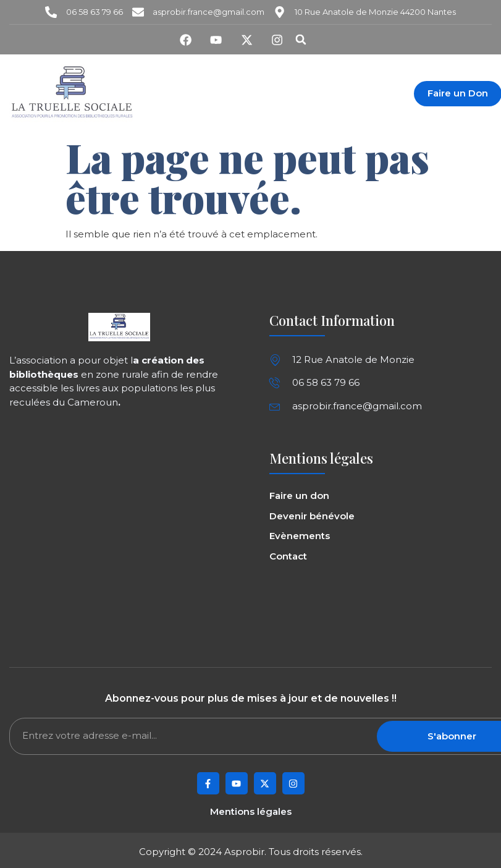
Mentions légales (321, 458)
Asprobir (174, 84)
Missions (292, 84)
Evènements (193, 94)
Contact (182, 104)
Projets (259, 94)
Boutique (317, 94)
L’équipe (233, 84)
